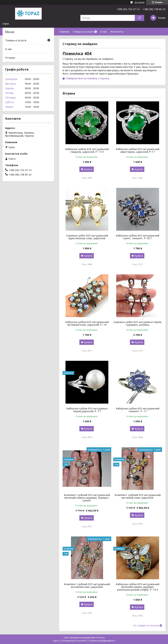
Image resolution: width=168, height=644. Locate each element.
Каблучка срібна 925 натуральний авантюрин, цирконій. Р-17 (138, 150)
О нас (104, 32)
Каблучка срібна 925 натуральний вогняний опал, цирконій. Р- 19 (87, 323)
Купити (88, 169)
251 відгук (139, 2)
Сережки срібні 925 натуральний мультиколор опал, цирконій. (87, 237)
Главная (64, 32)
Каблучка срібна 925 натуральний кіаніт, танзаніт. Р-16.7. (138, 237)
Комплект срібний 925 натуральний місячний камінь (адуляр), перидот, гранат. (87, 498)
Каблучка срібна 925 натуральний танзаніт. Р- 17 (138, 410)
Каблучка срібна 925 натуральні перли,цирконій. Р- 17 (87, 410)
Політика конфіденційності (102, 641)
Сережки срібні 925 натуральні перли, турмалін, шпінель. (138, 323)
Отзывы (10, 58)
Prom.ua (100, 638)
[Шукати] (139, 18)
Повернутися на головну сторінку (87, 78)
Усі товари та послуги (146, 626)
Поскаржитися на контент (74, 641)
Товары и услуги (83, 32)
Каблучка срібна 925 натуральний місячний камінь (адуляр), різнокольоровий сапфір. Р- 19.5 (138, 587)
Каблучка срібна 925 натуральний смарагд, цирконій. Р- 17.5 (87, 150)
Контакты (117, 32)
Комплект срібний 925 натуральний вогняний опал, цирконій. (138, 496)
